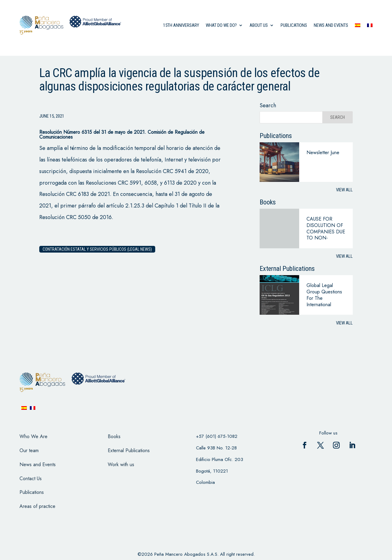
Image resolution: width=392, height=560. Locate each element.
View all (344, 190)
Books (114, 436)
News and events (331, 25)
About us (259, 25)
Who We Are (33, 436)
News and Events (38, 464)
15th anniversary (181, 25)
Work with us (121, 464)
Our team (29, 450)
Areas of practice (37, 506)
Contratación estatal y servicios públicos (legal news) (97, 249)
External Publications (129, 450)
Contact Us (31, 478)
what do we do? (221, 25)
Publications (294, 25)
